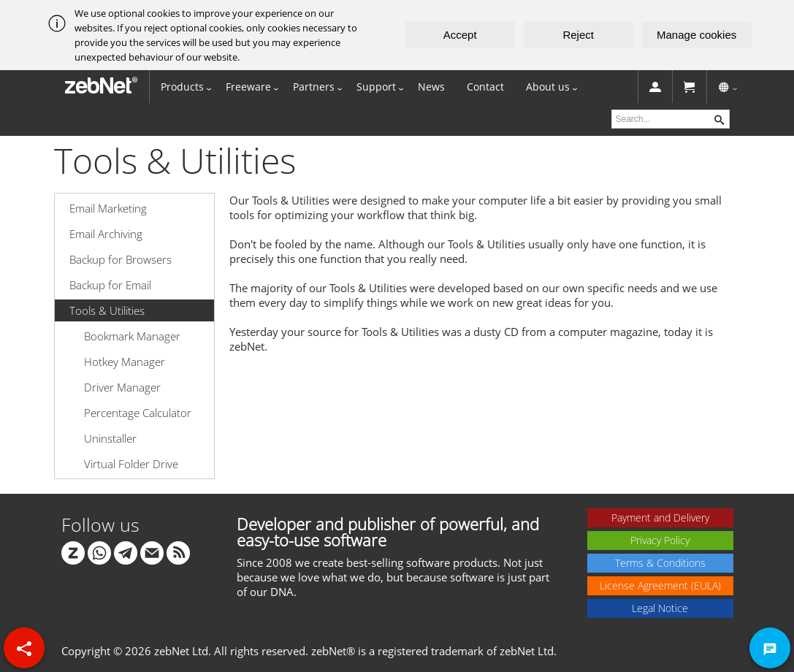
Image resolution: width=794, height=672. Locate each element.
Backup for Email (110, 285)
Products (182, 87)
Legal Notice (660, 608)
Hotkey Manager (125, 362)
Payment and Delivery (660, 518)
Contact (485, 87)
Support (376, 87)
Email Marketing (108, 208)
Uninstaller (110, 438)
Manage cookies (696, 35)
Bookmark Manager (132, 336)
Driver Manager (122, 387)
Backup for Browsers (121, 259)
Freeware (248, 87)
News (431, 87)
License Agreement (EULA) (660, 585)
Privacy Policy (660, 540)
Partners (314, 87)
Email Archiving (106, 234)
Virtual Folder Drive (131, 464)
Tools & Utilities (107, 310)
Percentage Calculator (138, 413)
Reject (578, 35)
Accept (460, 35)
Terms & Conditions (660, 563)
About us (548, 87)
